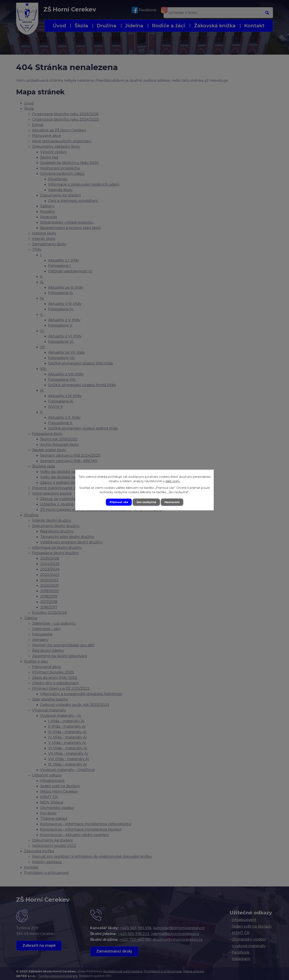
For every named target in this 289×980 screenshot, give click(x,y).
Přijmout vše (118, 502)
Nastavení (173, 502)
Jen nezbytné (146, 502)
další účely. (173, 481)
